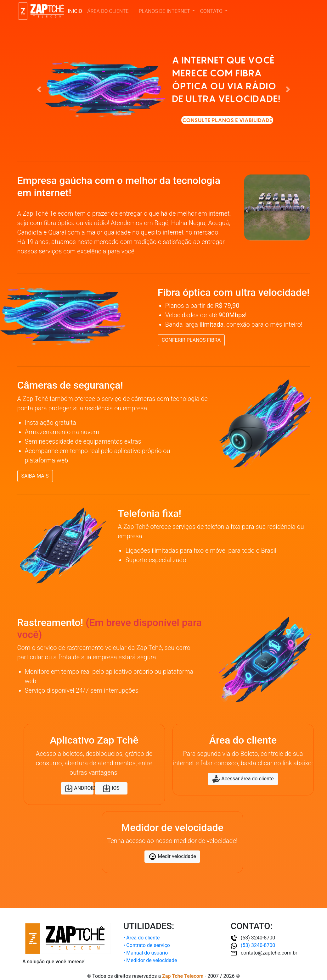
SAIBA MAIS (35, 476)
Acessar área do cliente (243, 779)
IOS (111, 788)
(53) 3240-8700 (253, 945)
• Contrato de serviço (147, 945)
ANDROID (79, 788)
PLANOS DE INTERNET (165, 11)
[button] (39, 89)
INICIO (75, 11)
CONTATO (212, 11)
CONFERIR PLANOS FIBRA (191, 340)
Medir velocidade (172, 857)
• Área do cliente (142, 938)
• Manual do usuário (146, 953)
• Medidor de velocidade (150, 960)
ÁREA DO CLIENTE (109, 11)
